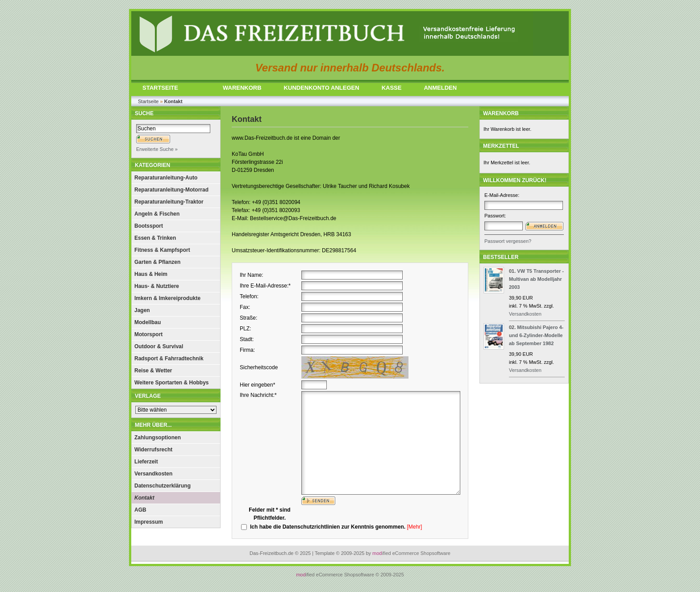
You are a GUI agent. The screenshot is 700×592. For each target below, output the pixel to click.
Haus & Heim (151, 274)
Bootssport (149, 226)
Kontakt (144, 498)
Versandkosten (153, 474)
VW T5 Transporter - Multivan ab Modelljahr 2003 (536, 279)
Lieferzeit (146, 462)
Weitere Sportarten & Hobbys (171, 383)
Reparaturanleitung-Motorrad (171, 190)
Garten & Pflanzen (157, 262)
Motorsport (148, 334)
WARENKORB (242, 88)
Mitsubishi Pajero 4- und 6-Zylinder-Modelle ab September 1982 (536, 335)
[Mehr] (414, 527)
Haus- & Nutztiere (157, 286)
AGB (140, 510)
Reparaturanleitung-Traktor (169, 202)
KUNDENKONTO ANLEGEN (322, 88)
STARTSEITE (160, 88)
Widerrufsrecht (153, 450)
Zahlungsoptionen (158, 438)
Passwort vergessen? (508, 241)
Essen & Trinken (155, 238)
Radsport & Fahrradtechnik (169, 359)
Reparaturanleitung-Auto (166, 178)
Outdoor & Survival (159, 346)
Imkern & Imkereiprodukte (167, 298)
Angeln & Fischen (157, 214)
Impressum (149, 522)
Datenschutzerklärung (162, 486)
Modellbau (148, 322)
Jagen (142, 310)
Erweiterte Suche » (157, 149)
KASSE (392, 88)
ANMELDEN (440, 88)
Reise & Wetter (153, 371)
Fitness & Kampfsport (162, 250)
